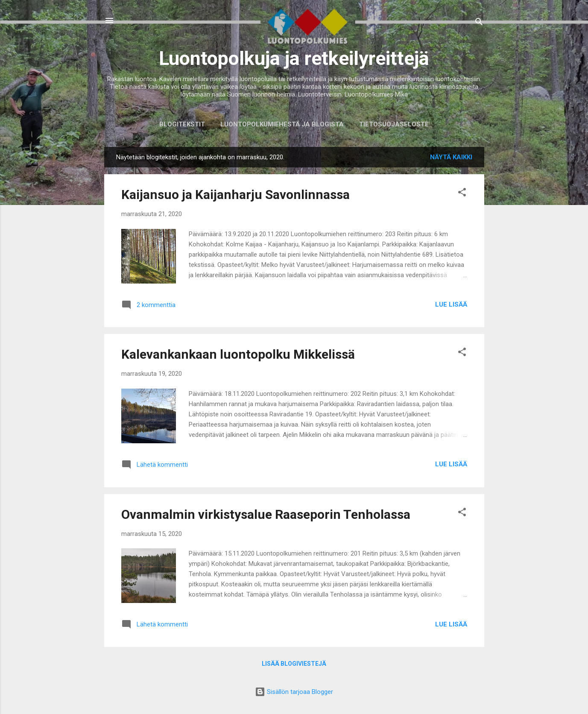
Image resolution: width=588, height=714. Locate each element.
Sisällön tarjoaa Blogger (294, 692)
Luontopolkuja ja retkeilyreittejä (294, 58)
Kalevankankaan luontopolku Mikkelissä (238, 354)
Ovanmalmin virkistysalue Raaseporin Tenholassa (266, 514)
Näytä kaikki (451, 157)
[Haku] (479, 23)
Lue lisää (451, 304)
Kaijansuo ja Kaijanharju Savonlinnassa (235, 195)
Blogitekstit (182, 124)
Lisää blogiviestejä (294, 664)
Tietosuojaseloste (394, 124)
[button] (462, 194)
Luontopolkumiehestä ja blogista (282, 124)
